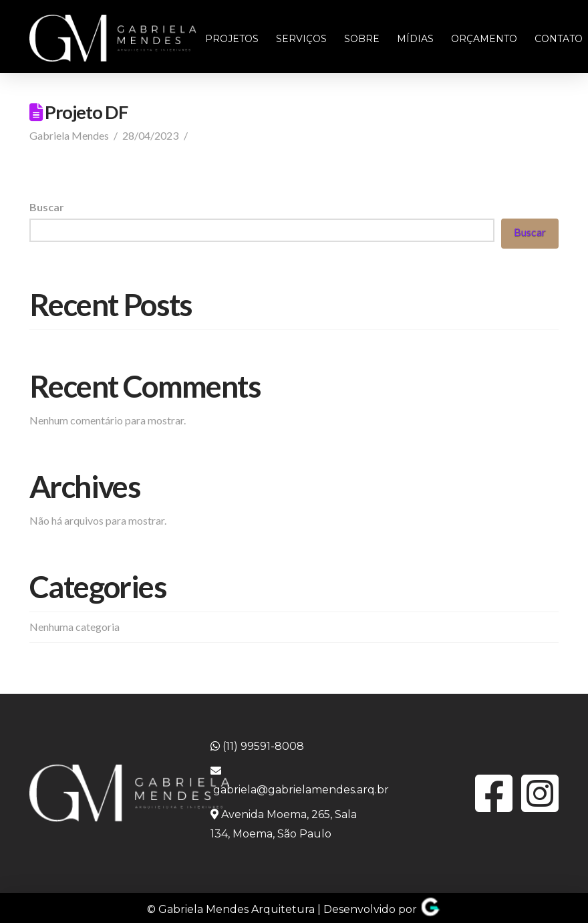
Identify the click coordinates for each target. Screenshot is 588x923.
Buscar (47, 207)
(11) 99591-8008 (257, 746)
